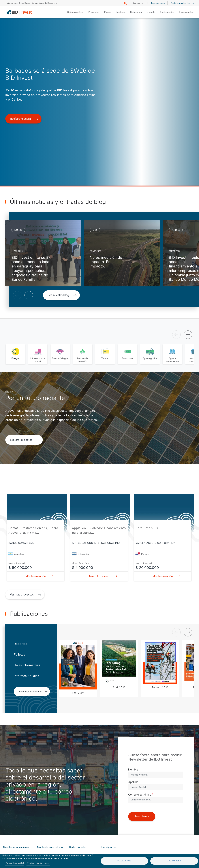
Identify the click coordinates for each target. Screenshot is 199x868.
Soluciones (136, 12)
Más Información (39, 576)
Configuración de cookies (38, 863)
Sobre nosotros (75, 12)
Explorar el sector (25, 440)
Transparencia (158, 3)
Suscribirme (142, 816)
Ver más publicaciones (33, 692)
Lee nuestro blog (62, 295)
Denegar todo (124, 861)
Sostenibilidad (167, 12)
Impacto (151, 12)
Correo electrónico (140, 795)
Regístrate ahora (24, 119)
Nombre (133, 769)
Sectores (121, 12)
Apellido (133, 782)
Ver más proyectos (26, 594)
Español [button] (137, 3)
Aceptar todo (174, 861)
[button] (17, 295)
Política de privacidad (15, 863)
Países (108, 12)
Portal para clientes (182, 3)
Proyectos (94, 12)
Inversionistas (186, 12)
